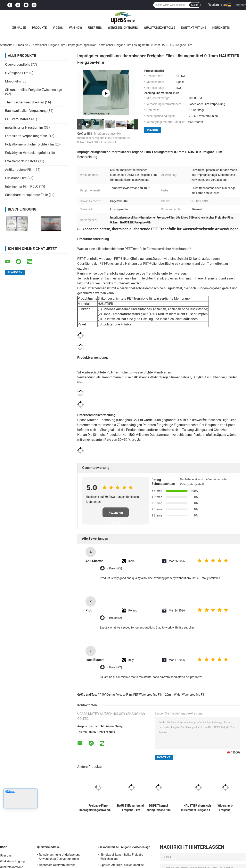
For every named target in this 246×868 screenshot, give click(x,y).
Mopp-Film (13, 81)
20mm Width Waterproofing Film (186, 695)
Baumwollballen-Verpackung (26, 111)
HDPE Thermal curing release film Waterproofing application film (159, 808)
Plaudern (213, 5)
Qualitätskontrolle (159, 28)
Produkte (39, 28)
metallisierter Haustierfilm (24, 128)
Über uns (95, 28)
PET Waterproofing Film (148, 695)
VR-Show (75, 28)
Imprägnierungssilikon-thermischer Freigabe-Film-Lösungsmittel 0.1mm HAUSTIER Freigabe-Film (103, 138)
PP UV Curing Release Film (115, 695)
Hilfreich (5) (114, 569)
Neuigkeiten (221, 28)
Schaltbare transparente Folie (26, 195)
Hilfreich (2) (114, 618)
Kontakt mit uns (194, 28)
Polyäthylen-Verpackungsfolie (27, 153)
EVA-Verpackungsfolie (21, 161)
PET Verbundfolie (18, 119)
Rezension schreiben (116, 514)
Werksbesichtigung (123, 28)
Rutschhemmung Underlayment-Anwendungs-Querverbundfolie (60, 857)
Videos (58, 28)
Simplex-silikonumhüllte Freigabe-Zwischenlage (122, 857)
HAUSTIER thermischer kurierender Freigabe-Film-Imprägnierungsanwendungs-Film (199, 808)
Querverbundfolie (18, 65)
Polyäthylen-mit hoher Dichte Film (30, 144)
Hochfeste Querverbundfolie (57, 865)
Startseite (6, 45)
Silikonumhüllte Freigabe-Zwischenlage (34, 90)
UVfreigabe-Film (17, 73)
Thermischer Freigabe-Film (48, 45)
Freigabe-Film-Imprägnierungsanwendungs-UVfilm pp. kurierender (98, 808)
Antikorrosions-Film (19, 170)
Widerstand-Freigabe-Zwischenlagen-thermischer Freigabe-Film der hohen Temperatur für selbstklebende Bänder (225, 808)
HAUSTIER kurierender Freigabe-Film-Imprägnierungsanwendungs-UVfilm (132, 808)
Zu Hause (19, 28)
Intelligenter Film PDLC (22, 186)
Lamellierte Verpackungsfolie (26, 136)
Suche (195, 5)
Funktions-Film (16, 178)
